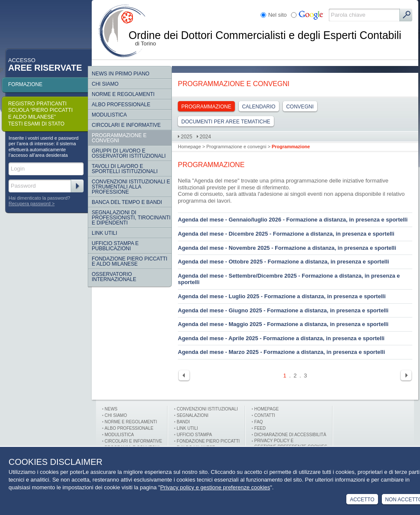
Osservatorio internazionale (114, 277)
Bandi (183, 422)
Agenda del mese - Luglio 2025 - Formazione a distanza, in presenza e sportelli (282, 296)
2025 (187, 137)
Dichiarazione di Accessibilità (290, 435)
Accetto (362, 500)
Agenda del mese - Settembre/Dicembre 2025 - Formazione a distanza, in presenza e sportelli (289, 279)
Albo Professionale (121, 105)
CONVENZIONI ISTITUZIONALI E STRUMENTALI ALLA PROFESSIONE (131, 187)
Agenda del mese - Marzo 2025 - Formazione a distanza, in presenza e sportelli (281, 352)
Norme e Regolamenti (131, 422)
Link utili (187, 428)
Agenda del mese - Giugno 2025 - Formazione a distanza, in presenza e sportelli (283, 310)
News (111, 409)
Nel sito (277, 15)
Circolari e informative (126, 125)
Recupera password (30, 204)
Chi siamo (105, 84)
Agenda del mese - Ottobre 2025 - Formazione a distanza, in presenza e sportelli (283, 262)
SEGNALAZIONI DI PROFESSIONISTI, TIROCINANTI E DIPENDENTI (131, 218)
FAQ (258, 422)
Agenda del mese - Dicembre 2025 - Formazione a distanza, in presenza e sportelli (286, 234)
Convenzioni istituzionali (207, 409)
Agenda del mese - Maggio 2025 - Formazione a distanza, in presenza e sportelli (283, 324)
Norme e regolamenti (123, 94)
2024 (205, 137)
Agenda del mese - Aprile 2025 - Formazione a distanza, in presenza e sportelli (281, 338)
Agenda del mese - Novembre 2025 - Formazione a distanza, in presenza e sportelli (287, 248)
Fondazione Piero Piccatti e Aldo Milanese (129, 261)
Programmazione (206, 107)
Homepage (189, 147)
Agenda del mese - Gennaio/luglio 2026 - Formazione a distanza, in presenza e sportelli (293, 220)
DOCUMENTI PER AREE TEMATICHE (226, 122)
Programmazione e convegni (119, 138)
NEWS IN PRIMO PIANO (121, 74)
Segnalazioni (192, 415)
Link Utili (104, 233)
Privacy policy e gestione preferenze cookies (215, 487)
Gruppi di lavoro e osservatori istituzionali (129, 153)
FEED (260, 428)
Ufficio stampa (194, 435)
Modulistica (109, 115)
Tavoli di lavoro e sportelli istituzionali (125, 169)
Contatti (265, 415)
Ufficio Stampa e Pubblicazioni (115, 246)
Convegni (300, 107)
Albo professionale (129, 428)
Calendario (259, 107)
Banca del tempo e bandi (127, 202)
